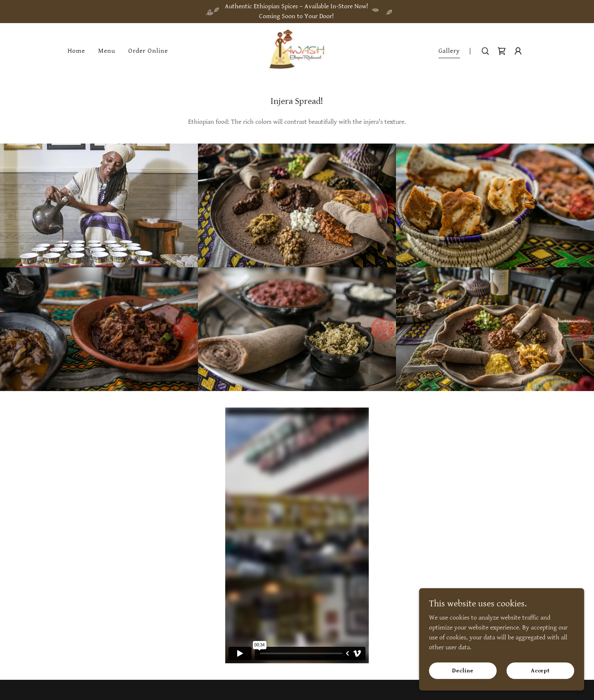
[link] (297, 51)
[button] (518, 51)
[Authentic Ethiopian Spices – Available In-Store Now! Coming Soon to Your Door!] (297, 12)
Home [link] (76, 51)
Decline (463, 670)
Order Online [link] (148, 51)
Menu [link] (107, 51)
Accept (540, 670)
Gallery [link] (449, 51)
